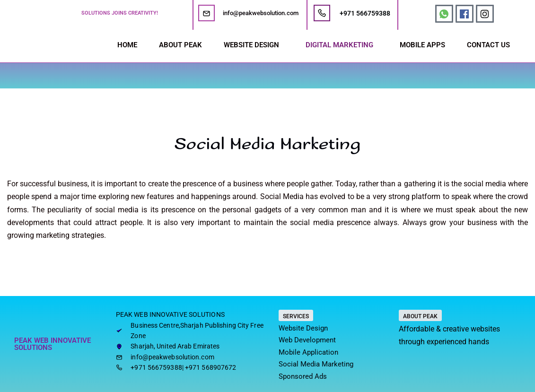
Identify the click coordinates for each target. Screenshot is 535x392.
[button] (254, 45)
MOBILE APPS (422, 45)
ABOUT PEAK (180, 45)
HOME (127, 45)
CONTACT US (488, 45)
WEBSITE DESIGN (251, 45)
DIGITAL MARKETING (339, 45)
